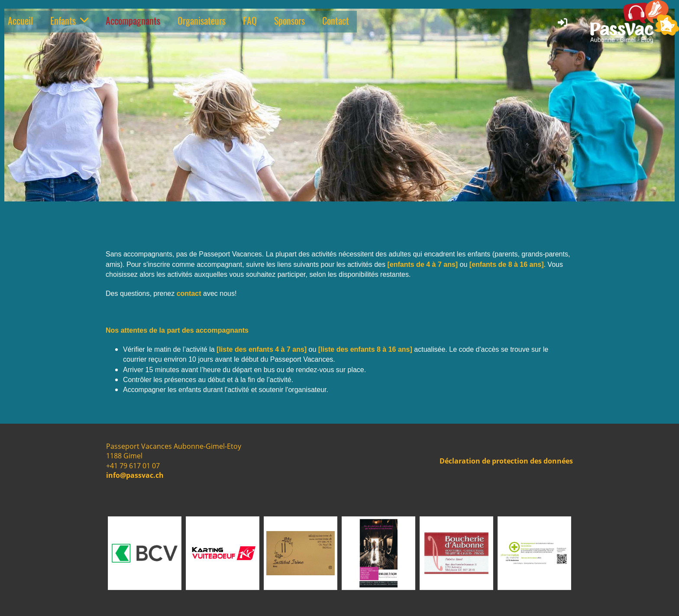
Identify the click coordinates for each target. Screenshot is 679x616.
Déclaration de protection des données (506, 461)
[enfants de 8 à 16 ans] (507, 264)
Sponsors (289, 20)
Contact (336, 20)
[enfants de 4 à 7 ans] (422, 264)
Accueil (20, 20)
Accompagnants (133, 20)
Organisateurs (202, 20)
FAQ (250, 20)
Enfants (69, 20)
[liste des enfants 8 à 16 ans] (365, 349)
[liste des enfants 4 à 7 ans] (262, 349)
